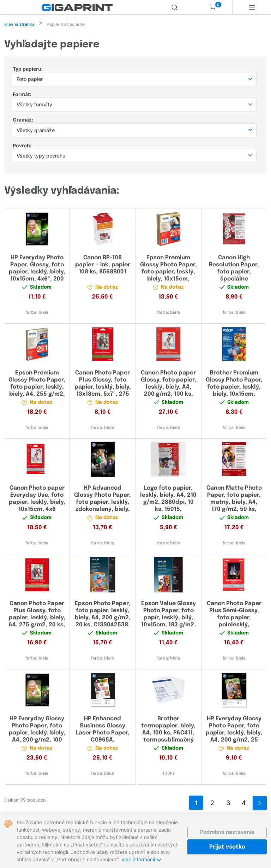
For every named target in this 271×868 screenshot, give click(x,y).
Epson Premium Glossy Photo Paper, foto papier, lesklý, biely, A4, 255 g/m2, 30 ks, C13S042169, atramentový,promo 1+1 (37, 395)
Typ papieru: (28, 69)
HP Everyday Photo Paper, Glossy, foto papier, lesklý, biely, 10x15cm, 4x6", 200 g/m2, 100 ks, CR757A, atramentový (37, 280)
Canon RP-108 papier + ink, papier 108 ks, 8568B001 (103, 265)
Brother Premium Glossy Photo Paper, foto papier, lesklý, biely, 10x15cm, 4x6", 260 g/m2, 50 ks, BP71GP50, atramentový (234, 395)
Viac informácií (141, 859)
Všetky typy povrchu (41, 156)
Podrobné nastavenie (227, 832)
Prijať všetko (227, 847)
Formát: (22, 95)
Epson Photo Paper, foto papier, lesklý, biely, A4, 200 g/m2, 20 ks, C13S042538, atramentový (103, 618)
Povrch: (22, 146)
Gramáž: (23, 120)
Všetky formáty (34, 105)
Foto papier (30, 80)
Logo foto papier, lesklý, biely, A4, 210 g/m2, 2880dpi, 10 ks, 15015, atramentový (168, 503)
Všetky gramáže (36, 131)
